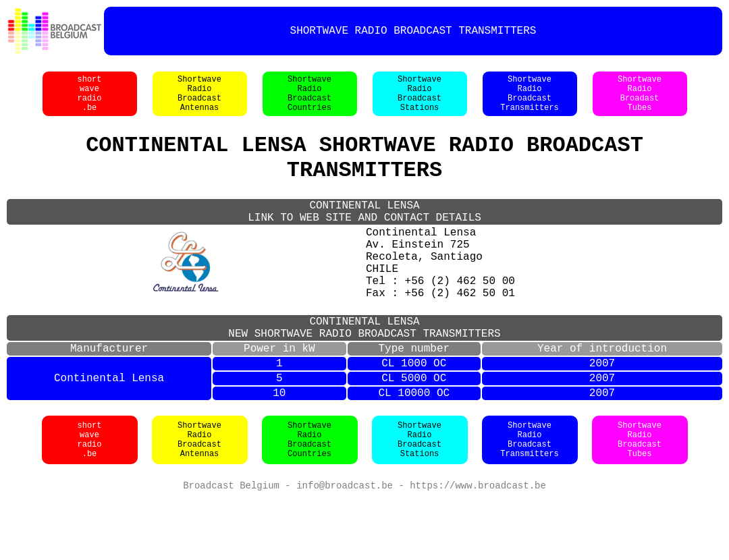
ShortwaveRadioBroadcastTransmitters (529, 101)
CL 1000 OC (414, 416)
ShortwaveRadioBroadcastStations (420, 101)
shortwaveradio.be (89, 101)
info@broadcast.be (345, 546)
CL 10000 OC (414, 451)
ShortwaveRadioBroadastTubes (640, 101)
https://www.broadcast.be (478, 546)
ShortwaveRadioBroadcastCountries (309, 101)
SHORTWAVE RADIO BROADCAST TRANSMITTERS (413, 31)
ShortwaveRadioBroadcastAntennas (199, 101)
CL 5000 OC (414, 434)
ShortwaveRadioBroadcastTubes (640, 499)
